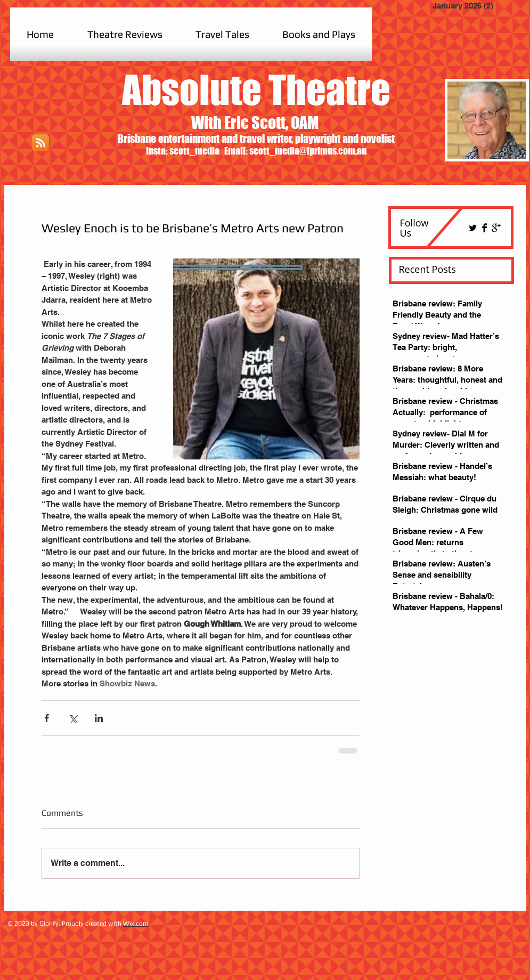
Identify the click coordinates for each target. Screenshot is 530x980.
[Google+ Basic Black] (496, 228)
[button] (125, 34)
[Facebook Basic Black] (484, 228)
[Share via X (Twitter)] (73, 718)
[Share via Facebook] (47, 718)
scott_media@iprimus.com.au (308, 151)
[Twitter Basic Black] (473, 228)
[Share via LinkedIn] (99, 718)
